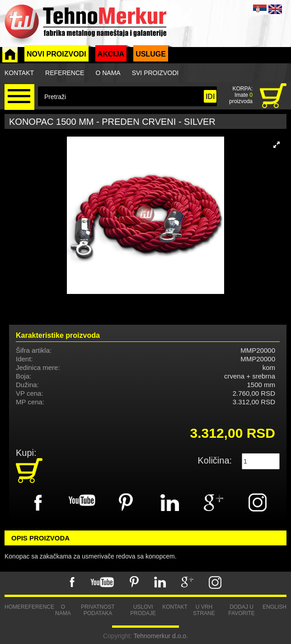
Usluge (151, 54)
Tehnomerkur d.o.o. (161, 636)
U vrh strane (204, 610)
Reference (65, 73)
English (275, 607)
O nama (108, 73)
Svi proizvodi (155, 73)
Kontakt (19, 73)
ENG (275, 9)
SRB (260, 9)
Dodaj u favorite (241, 610)
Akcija (111, 54)
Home (13, 607)
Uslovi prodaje (143, 610)
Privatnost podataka (98, 610)
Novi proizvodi (56, 54)
